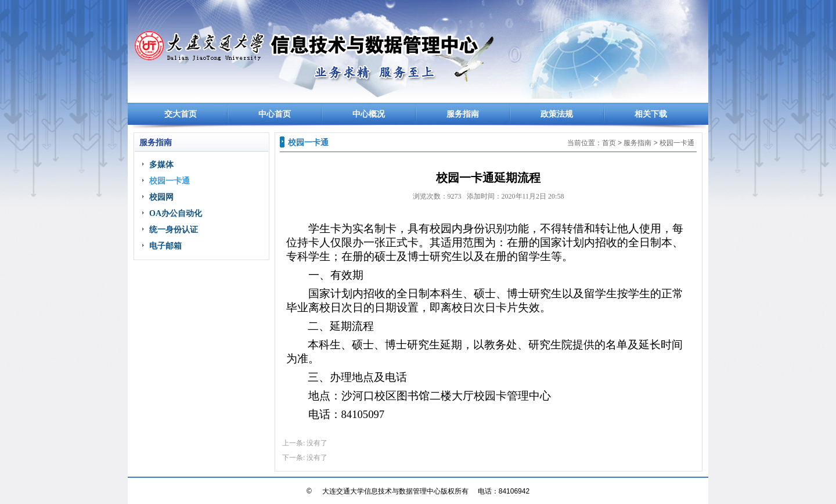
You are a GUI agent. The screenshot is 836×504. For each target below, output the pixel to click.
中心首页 (275, 114)
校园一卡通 (170, 181)
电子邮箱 (165, 246)
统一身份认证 (174, 230)
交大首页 (181, 114)
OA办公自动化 (176, 213)
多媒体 (161, 165)
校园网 (161, 197)
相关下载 (651, 114)
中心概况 (369, 114)
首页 (609, 143)
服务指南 (463, 114)
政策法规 (557, 114)
